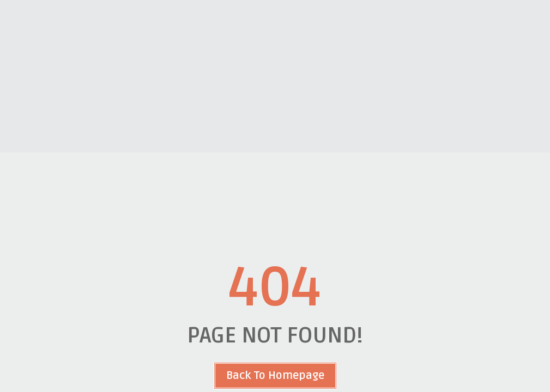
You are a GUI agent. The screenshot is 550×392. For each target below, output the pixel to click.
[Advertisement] (275, 76)
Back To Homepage (275, 376)
